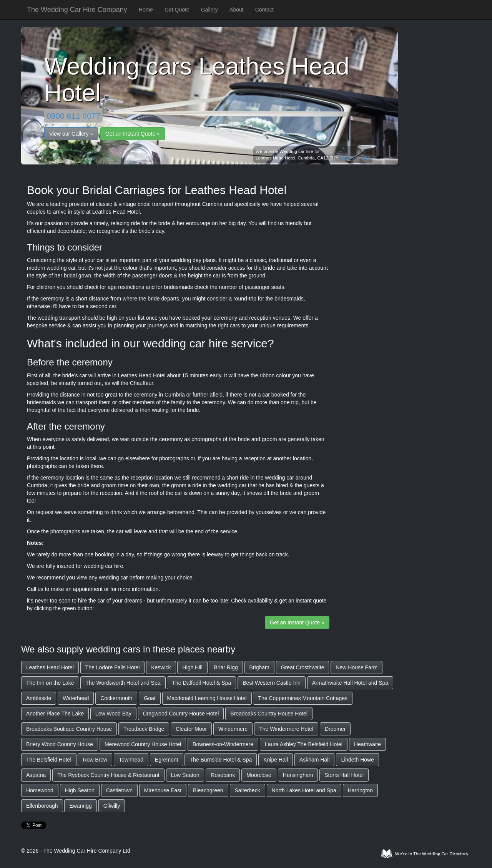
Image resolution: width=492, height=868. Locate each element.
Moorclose (259, 775)
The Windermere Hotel (286, 729)
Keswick (161, 667)
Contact (264, 10)
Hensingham (298, 775)
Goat (150, 698)
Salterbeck (248, 790)
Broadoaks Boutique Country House (69, 729)
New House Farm (357, 667)
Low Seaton (185, 775)
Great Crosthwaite (303, 667)
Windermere (233, 729)
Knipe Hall (276, 760)
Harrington (360, 790)
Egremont (167, 760)
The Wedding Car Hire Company (77, 10)
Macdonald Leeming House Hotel (207, 698)
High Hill (192, 667)
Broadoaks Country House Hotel (269, 714)
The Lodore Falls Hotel (113, 667)
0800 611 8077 (73, 116)
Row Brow (95, 760)
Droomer (335, 729)
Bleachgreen (208, 790)
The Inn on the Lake (50, 683)
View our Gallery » (71, 134)
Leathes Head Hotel (50, 667)
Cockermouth (116, 698)
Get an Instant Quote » (133, 134)
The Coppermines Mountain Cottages (303, 698)
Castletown (119, 790)
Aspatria (36, 775)
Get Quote (177, 10)
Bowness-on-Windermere (223, 744)
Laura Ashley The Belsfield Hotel (304, 744)
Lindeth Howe (357, 760)
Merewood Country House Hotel (143, 744)
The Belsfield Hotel (49, 760)
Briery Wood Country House (60, 744)
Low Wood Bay (113, 714)
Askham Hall (315, 760)
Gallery (209, 10)
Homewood (40, 790)
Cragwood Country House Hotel (181, 714)
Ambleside (39, 698)
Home (146, 10)
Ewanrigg (80, 806)
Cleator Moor (191, 729)
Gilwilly (112, 806)
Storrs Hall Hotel (344, 775)
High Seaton (80, 790)
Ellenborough (42, 806)
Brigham (259, 667)
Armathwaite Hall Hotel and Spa (350, 683)
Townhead (131, 760)
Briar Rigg (226, 667)
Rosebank (223, 775)
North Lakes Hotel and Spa (304, 790)
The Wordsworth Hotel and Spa (123, 683)
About (237, 10)
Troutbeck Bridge (144, 729)
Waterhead (76, 698)
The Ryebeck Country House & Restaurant (108, 775)
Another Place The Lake (55, 714)
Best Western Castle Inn (272, 683)
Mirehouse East (163, 790)
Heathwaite (367, 744)
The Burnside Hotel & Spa (221, 760)
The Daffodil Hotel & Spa (201, 683)
